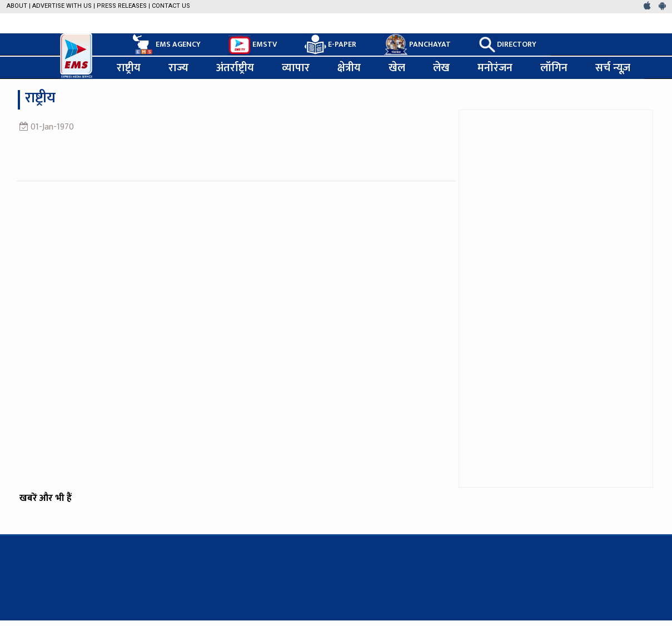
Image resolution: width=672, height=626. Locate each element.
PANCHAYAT (417, 44)
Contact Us (171, 6)
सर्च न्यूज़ (613, 68)
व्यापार (296, 68)
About (17, 6)
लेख (441, 68)
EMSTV (253, 45)
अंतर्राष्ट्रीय (235, 68)
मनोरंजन (495, 68)
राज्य (178, 68)
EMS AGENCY (166, 44)
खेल (397, 68)
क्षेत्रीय (349, 68)
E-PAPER (330, 45)
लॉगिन (554, 68)
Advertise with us (62, 6)
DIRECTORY (507, 44)
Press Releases (122, 6)
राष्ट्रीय (129, 68)
